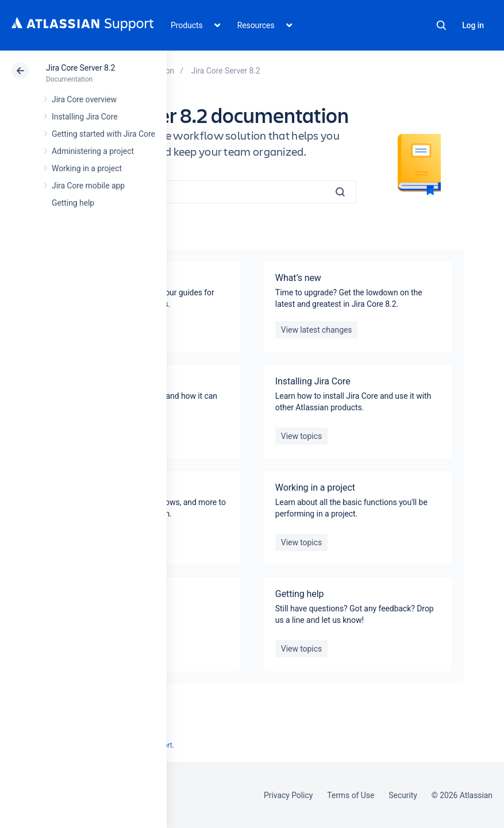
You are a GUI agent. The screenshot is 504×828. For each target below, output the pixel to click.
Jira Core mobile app (88, 186)
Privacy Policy (288, 795)
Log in (473, 25)
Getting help (73, 203)
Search (441, 25)
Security (403, 795)
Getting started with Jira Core (103, 134)
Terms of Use (351, 795)
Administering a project (93, 151)
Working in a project (87, 168)
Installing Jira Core (85, 117)
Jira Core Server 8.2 (80, 68)
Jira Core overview (84, 99)
